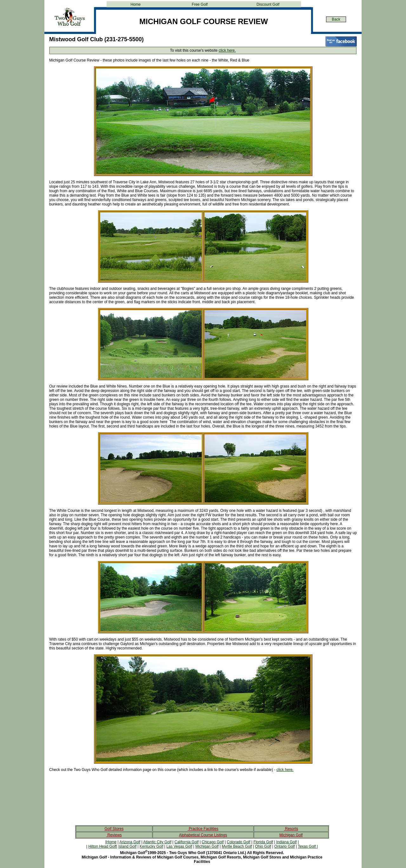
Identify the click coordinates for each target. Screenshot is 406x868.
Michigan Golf (291, 835)
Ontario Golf (285, 846)
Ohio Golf (263, 846)
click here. (227, 50)
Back (336, 19)
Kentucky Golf (151, 846)
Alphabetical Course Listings (203, 835)
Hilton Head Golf (102, 846)
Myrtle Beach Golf (237, 846)
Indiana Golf (287, 842)
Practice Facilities (203, 829)
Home (135, 4)
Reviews (114, 835)
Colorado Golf (239, 842)
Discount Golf (268, 4)
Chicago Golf (213, 842)
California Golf (187, 842)
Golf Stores (114, 829)
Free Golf (200, 4)
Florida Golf (263, 842)
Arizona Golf (130, 842)
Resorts (291, 829)
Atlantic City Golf (157, 842)
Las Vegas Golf (179, 846)
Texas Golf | (308, 846)
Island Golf (127, 846)
